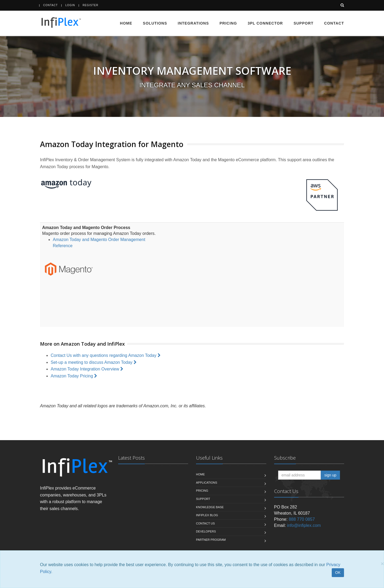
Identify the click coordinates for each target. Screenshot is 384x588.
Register (91, 5)
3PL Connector (265, 23)
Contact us (205, 523)
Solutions (155, 23)
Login (70, 5)
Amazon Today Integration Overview (87, 369)
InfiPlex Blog (207, 515)
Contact (51, 5)
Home (126, 23)
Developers (206, 531)
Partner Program (211, 540)
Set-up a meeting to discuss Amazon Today (94, 362)
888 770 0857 (302, 519)
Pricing (228, 23)
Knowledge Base (210, 507)
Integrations (193, 23)
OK (338, 573)
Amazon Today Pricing (74, 376)
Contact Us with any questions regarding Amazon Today (106, 355)
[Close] (382, 564)
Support (304, 23)
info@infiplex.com (304, 525)
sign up (330, 475)
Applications (207, 483)
